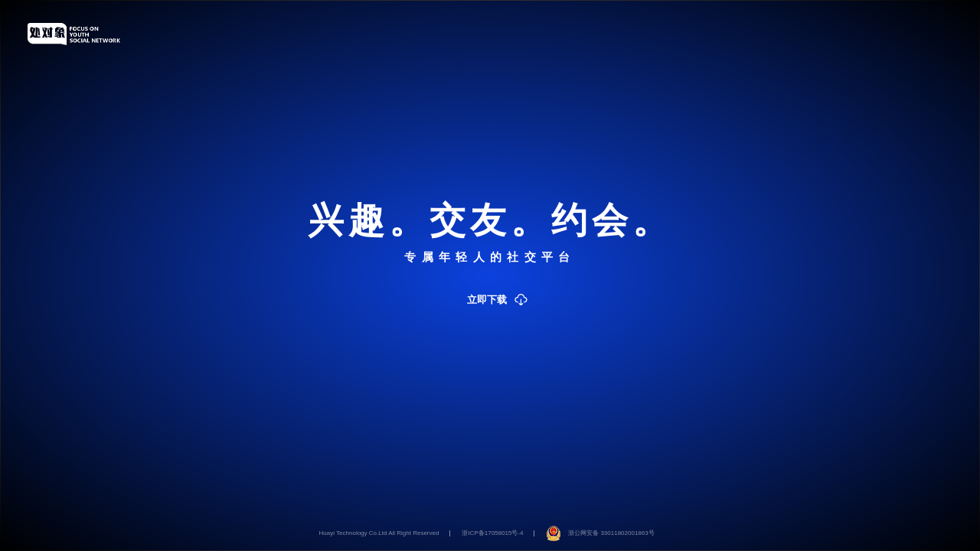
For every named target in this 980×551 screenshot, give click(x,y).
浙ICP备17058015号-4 (492, 533)
